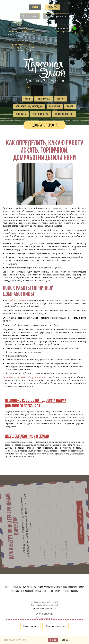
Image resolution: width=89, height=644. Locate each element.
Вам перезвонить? (65, 32)
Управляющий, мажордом (29, 106)
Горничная (55, 106)
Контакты (52, 7)
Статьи (35, 7)
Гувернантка (43, 99)
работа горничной (19, 300)
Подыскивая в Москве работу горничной (24, 377)
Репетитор (56, 591)
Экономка (21, 114)
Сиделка (75, 591)
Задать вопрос (30, 16)
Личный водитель (64, 114)
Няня (27, 99)
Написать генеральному (65, 495)
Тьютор (60, 99)
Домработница (61, 587)
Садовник (66, 591)
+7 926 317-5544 (64, 29)
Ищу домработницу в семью (27, 436)
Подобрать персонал (56, 16)
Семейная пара (40, 114)
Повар (70, 106)
